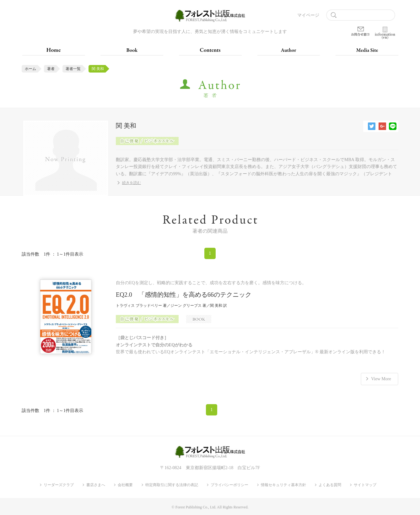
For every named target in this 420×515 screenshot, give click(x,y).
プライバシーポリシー (229, 485)
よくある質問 (330, 485)
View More (381, 379)
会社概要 (125, 485)
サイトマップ (365, 485)
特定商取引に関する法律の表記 (172, 485)
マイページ (308, 15)
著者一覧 (73, 69)
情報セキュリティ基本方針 (283, 485)
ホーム (30, 69)
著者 (51, 69)
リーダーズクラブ (59, 485)
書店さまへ (96, 485)
